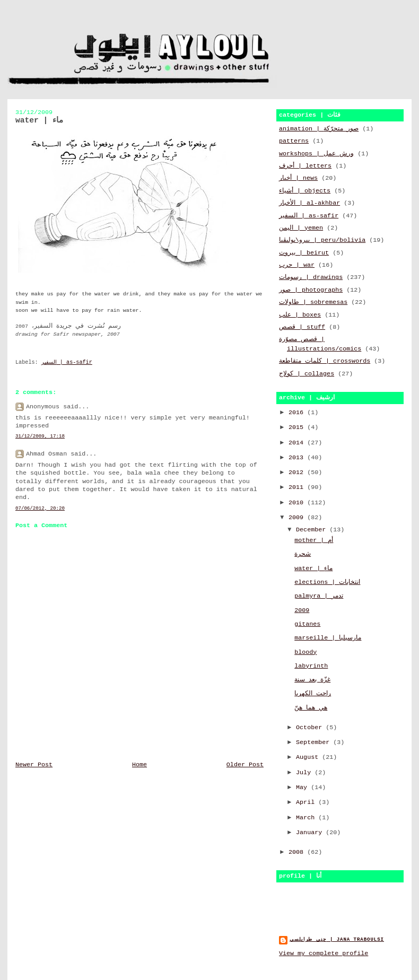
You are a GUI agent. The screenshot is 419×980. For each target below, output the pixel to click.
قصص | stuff (302, 327)
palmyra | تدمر (319, 596)
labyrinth (311, 666)
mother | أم (314, 540)
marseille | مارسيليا (328, 638)
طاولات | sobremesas (313, 302)
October (311, 728)
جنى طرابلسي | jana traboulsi (337, 939)
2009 (298, 518)
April (307, 802)
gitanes (307, 624)
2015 (298, 427)
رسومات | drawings (311, 277)
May (303, 787)
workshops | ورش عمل (316, 154)
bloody (305, 652)
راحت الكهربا (313, 694)
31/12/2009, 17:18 (40, 436)
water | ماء (313, 568)
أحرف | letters (305, 166)
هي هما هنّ (311, 708)
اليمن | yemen (301, 228)
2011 (298, 487)
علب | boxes (300, 315)
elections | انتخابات (327, 582)
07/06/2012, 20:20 (40, 508)
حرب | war (297, 265)
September (315, 742)
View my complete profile (324, 953)
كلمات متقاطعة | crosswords (325, 361)
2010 (298, 503)
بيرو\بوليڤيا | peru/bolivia (322, 240)
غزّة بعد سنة (312, 680)
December (313, 530)
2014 (298, 443)
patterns (294, 141)
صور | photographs (311, 290)
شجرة (303, 554)
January (311, 833)
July (305, 773)
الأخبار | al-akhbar (309, 203)
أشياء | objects (305, 191)
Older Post (245, 765)
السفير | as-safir (67, 362)
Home (139, 765)
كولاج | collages (307, 374)
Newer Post (34, 765)
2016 (298, 413)
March (307, 818)
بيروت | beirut (304, 253)
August (309, 757)
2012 (298, 472)
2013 (298, 458)
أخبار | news (298, 178)
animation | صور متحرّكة (319, 129)
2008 (298, 852)
